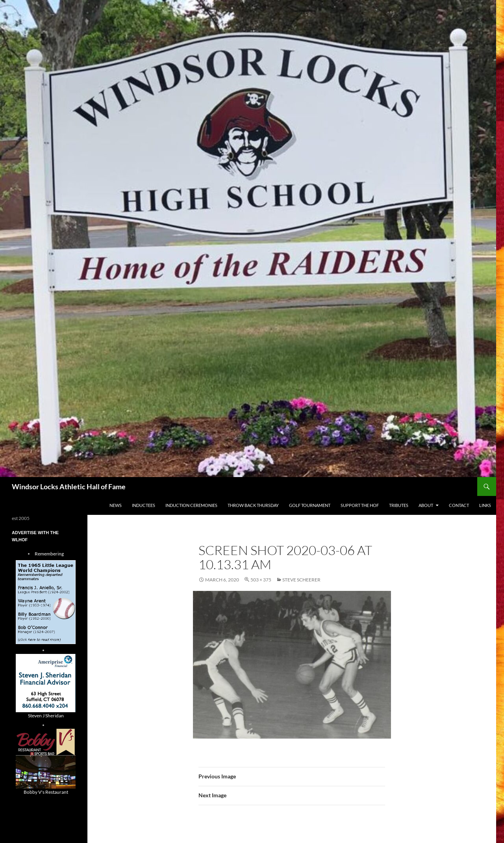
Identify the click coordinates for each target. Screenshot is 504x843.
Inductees (144, 505)
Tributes (399, 505)
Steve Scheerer (301, 580)
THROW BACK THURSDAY (253, 505)
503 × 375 (261, 580)
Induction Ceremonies (191, 505)
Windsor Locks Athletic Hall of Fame (69, 486)
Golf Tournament (310, 505)
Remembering (49, 554)
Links (485, 505)
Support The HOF (360, 505)
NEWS (116, 505)
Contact (459, 505)
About (426, 505)
